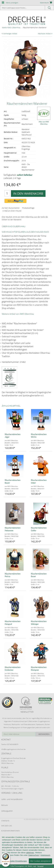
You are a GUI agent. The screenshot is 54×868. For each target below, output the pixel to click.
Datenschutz (34, 858)
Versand (40, 866)
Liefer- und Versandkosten (12, 799)
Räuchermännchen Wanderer (35, 27)
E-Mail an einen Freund (12, 211)
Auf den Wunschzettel (11, 208)
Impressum (45, 858)
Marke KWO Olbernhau (11, 27)
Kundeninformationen (10, 831)
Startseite (5, 821)
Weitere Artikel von (18, 314)
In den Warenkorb (28, 193)
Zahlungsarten (7, 811)
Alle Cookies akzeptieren (40, 864)
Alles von (44, 123)
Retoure (4, 805)
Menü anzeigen (12, 3)
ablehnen (30, 855)
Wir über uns (7, 826)
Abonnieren (44, 734)
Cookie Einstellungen (18, 864)
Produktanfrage (28, 208)
